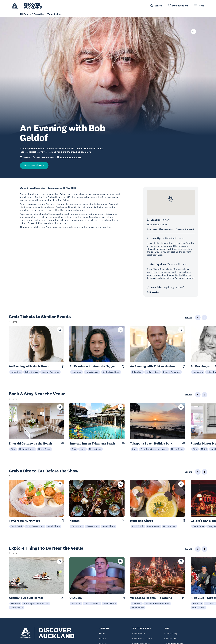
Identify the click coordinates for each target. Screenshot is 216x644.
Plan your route (166, 229)
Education (16, 372)
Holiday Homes (27, 449)
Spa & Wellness (92, 603)
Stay (13, 449)
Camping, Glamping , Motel (154, 449)
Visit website (153, 292)
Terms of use (170, 639)
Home (102, 633)
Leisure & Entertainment (157, 603)
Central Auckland (50, 372)
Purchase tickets (34, 165)
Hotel (83, 449)
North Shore (44, 449)
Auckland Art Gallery (142, 639)
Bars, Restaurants (35, 526)
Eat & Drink (17, 526)
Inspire (102, 639)
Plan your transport (185, 229)
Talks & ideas (31, 372)
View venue (152, 229)
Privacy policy (171, 633)
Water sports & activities (36, 603)
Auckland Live (138, 633)
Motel (204, 449)
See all (188, 318)
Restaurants (93, 526)
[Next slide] (204, 318)
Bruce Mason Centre (71, 157)
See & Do (15, 603)
